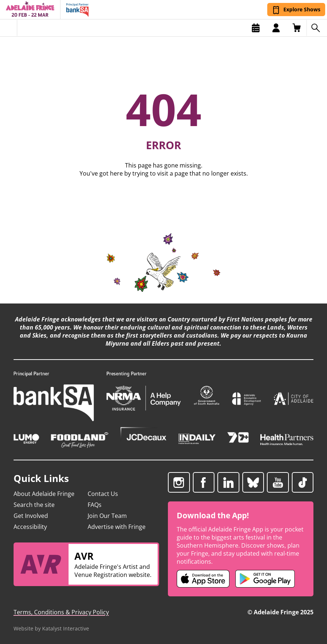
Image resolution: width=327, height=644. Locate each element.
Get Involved (31, 516)
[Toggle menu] (9, 28)
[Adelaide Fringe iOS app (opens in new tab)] (203, 579)
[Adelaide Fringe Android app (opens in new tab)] (265, 579)
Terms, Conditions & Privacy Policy (61, 612)
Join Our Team (107, 516)
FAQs (95, 505)
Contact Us (103, 494)
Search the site (34, 505)
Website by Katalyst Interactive (51, 628)
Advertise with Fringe (117, 527)
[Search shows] (317, 28)
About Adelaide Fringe (44, 494)
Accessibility (30, 527)
